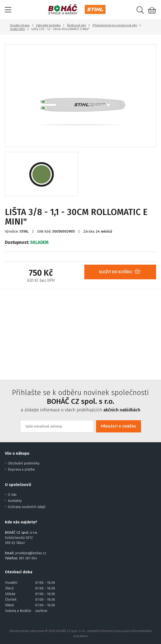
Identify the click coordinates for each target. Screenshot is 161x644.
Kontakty (15, 501)
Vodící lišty (17, 29)
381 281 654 (28, 558)
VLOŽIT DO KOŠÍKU (122, 272)
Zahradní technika (48, 25)
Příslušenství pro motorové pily (115, 25)
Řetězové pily (76, 25)
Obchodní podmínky (24, 463)
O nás (12, 495)
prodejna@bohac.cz (31, 553)
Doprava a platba (21, 469)
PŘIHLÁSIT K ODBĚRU (118, 426)
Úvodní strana (20, 25)
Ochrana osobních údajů (27, 507)
